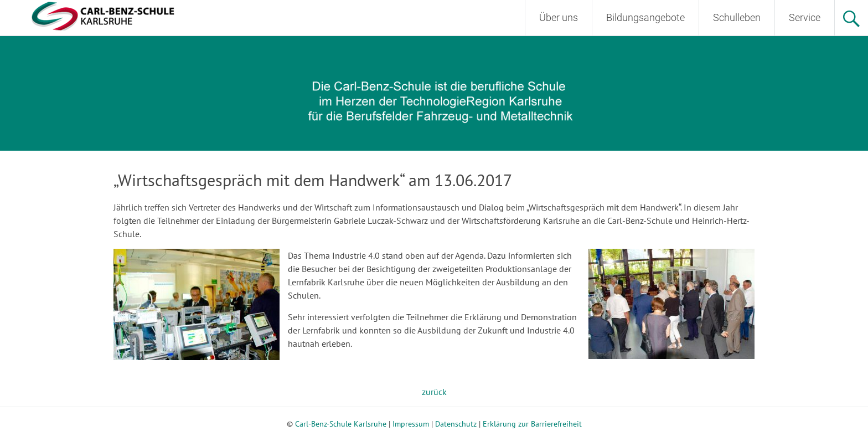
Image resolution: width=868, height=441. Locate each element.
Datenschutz (456, 424)
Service (805, 17)
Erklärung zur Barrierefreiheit (532, 424)
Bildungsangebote (645, 17)
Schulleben (737, 17)
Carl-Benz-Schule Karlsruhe (341, 424)
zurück (434, 392)
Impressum (411, 424)
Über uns (559, 17)
